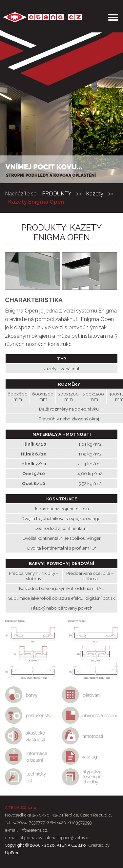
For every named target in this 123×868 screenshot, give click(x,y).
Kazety (95, 194)
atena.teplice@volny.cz (68, 838)
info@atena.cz (33, 830)
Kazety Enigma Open (36, 202)
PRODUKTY (57, 194)
